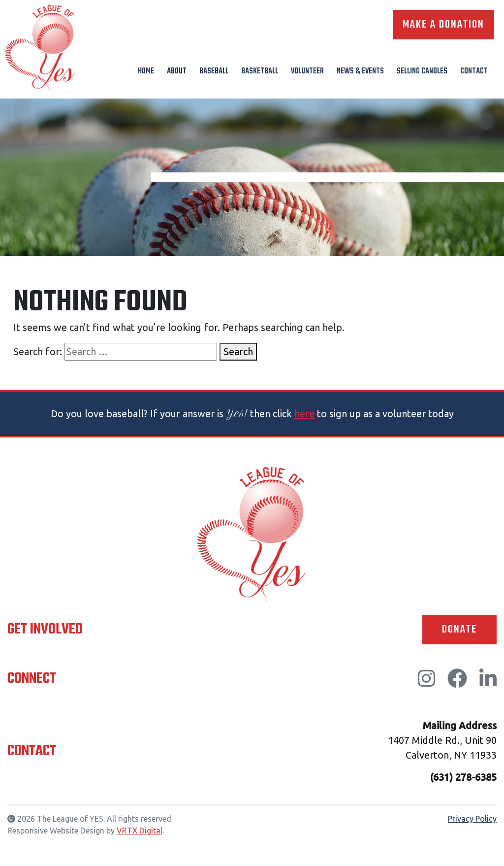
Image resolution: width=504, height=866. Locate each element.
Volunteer (307, 71)
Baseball (214, 71)
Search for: (38, 351)
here (304, 414)
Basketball (260, 71)
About (177, 71)
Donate (459, 630)
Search (238, 351)
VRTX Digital (140, 831)
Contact (474, 71)
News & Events (360, 71)
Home (146, 71)
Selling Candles (422, 71)
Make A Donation (443, 25)
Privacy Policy (472, 819)
